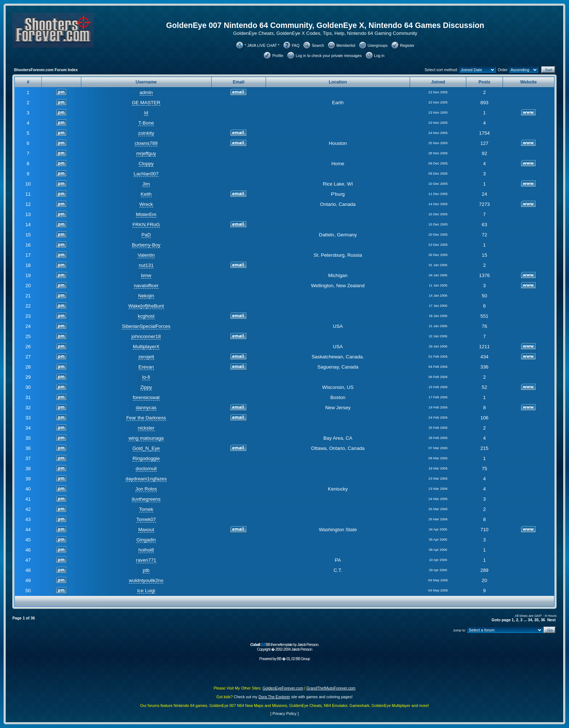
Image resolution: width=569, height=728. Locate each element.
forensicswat (146, 397)
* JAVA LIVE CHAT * (262, 45)
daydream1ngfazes (146, 479)
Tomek (146, 509)
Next (551, 620)
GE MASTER (146, 103)
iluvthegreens (146, 499)
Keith (146, 194)
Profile (278, 56)
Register (407, 45)
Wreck (146, 204)
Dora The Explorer (274, 697)
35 (536, 620)
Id (146, 113)
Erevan (146, 367)
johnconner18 (146, 336)
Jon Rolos (146, 489)
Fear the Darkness (146, 418)
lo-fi (146, 377)
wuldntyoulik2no (146, 580)
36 (543, 620)
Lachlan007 (146, 174)
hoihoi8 (146, 550)
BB (279, 659)
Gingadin (146, 540)
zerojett (146, 357)
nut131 (146, 265)
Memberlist (346, 45)
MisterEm (146, 214)
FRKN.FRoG (146, 225)
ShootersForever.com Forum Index (46, 70)
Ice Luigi (146, 591)
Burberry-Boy (146, 245)
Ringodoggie (146, 458)
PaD (146, 235)
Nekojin (146, 296)
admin (146, 92)
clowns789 (146, 143)
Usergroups (378, 45)
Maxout (146, 530)
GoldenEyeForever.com (283, 688)
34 (530, 620)
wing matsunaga (146, 438)
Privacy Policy (284, 713)
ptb (146, 570)
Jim (146, 184)
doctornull (146, 469)
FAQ (296, 45)
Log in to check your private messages (329, 56)
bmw (146, 275)
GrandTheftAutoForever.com (331, 688)
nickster (146, 428)
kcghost (146, 316)
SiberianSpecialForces (146, 326)
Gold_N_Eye (146, 448)
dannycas (146, 408)
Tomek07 (146, 519)
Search (318, 45)
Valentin (146, 255)
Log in (379, 56)
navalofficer (146, 286)
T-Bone (146, 123)
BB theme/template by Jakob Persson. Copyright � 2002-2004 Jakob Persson (284, 647)
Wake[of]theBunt (146, 306)
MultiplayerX (146, 347)
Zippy (146, 387)
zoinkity (146, 133)
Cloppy (146, 164)
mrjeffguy (146, 153)
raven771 (146, 560)
